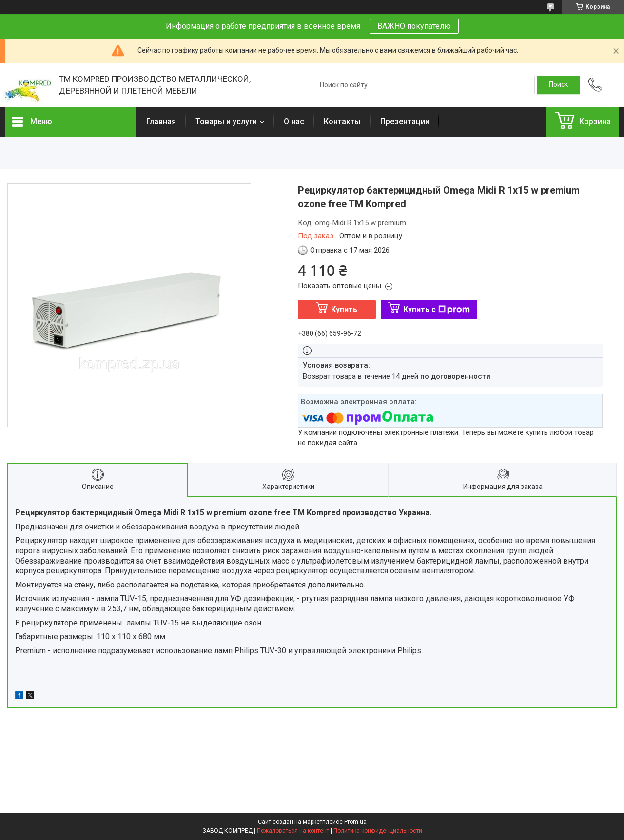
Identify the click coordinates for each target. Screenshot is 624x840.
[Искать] (558, 85)
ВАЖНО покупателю (414, 26)
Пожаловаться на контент (293, 831)
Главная (161, 122)
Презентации (405, 122)
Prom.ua (355, 822)
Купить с (437, 309)
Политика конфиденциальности (378, 831)
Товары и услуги (226, 122)
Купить (344, 309)
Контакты (342, 122)
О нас (294, 122)
